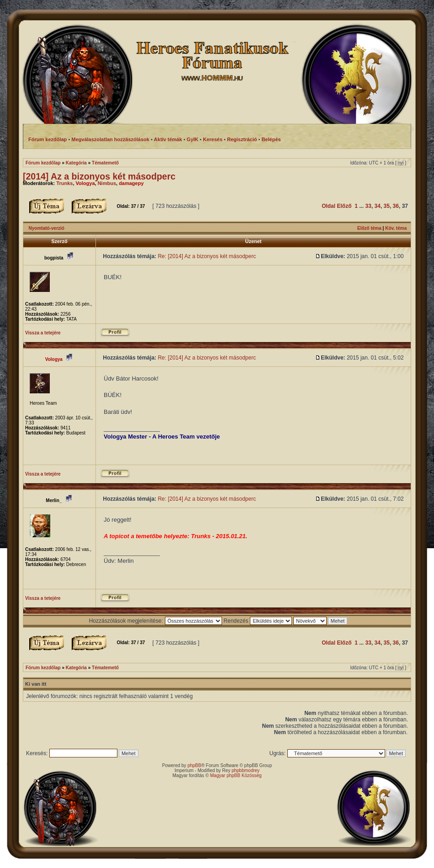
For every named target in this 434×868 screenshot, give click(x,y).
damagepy (131, 183)
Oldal (328, 206)
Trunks (64, 183)
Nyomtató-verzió (47, 228)
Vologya (85, 183)
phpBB (194, 765)
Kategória (76, 163)
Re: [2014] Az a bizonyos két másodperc (207, 256)
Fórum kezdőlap (43, 163)
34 (378, 206)
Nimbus (107, 183)
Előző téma (369, 228)
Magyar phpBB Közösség (236, 775)
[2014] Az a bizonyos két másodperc (99, 176)
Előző (344, 206)
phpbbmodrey (246, 770)
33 (368, 206)
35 (387, 206)
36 (396, 206)
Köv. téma (396, 228)
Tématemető (105, 163)
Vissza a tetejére (43, 333)
